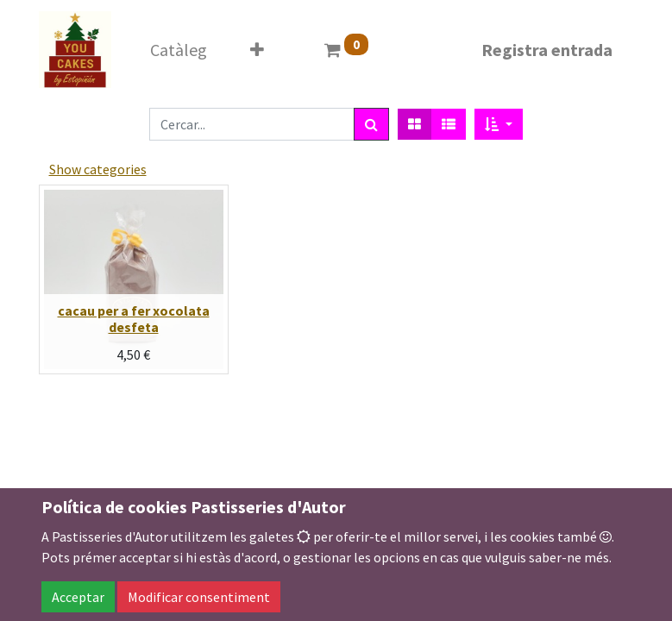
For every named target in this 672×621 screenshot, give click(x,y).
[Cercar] (371, 124)
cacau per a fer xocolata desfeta (134, 319)
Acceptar (78, 597)
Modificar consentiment (199, 597)
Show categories (98, 169)
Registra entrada (547, 50)
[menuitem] (179, 50)
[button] (257, 50)
